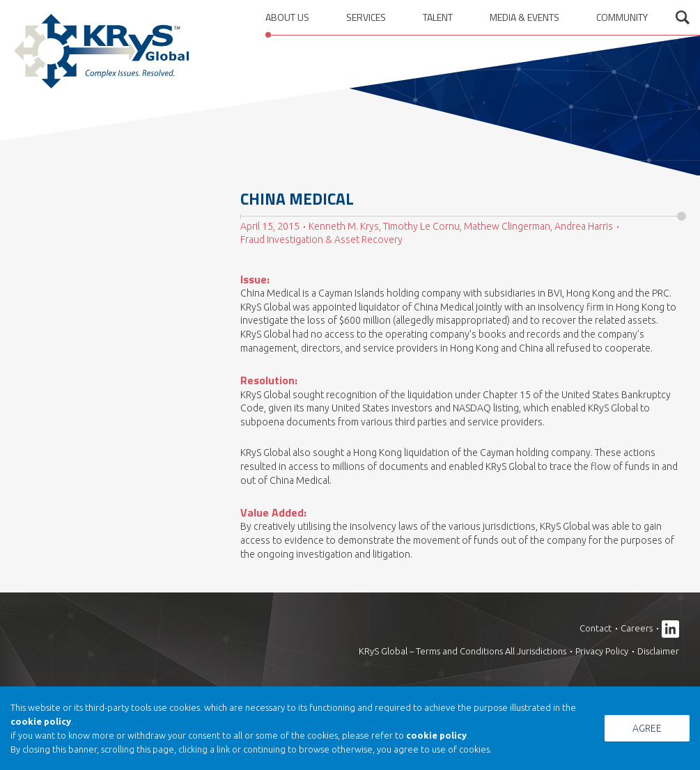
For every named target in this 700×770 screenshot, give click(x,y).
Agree (647, 728)
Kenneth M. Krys (344, 226)
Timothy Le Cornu (421, 226)
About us (287, 17)
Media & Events (524, 17)
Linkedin (670, 629)
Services (366, 17)
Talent (438, 17)
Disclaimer (658, 651)
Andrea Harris (584, 226)
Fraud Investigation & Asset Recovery (321, 239)
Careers (637, 628)
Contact (596, 628)
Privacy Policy (602, 651)
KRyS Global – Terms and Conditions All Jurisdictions (462, 651)
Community (622, 17)
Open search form (683, 17)
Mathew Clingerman (507, 226)
